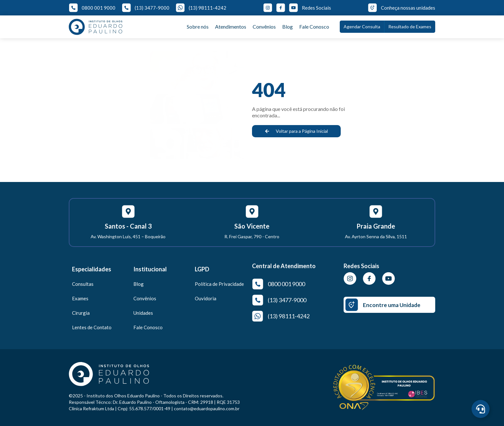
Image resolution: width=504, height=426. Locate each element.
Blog (288, 27)
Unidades (143, 313)
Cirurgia (81, 313)
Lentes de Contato (92, 327)
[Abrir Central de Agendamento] (481, 409)
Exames (80, 298)
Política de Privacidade (219, 284)
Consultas (83, 284)
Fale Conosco (314, 27)
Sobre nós (198, 27)
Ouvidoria (206, 298)
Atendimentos (231, 27)
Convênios (264, 27)
